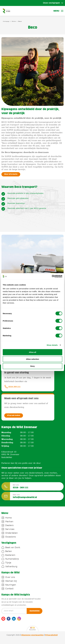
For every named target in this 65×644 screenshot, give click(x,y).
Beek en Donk (13, 547)
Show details (52, 345)
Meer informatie (11, 174)
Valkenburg (11, 566)
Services (10, 529)
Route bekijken (7, 457)
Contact (9, 588)
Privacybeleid (51, 635)
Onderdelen (11, 533)
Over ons (10, 577)
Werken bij (11, 581)
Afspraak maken (14, 416)
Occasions (10, 537)
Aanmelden (35, 611)
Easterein (10, 555)
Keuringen (11, 585)
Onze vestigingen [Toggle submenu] (51, 3)
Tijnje (8, 563)
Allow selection (32, 359)
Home (8, 518)
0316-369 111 (12, 386)
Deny (33, 366)
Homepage (6, 21)
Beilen (9, 551)
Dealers (9, 525)
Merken (14, 21)
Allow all (33, 352)
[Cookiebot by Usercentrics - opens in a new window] (52, 276)
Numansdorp (12, 559)
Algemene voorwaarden (32, 635)
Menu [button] (59, 11)
